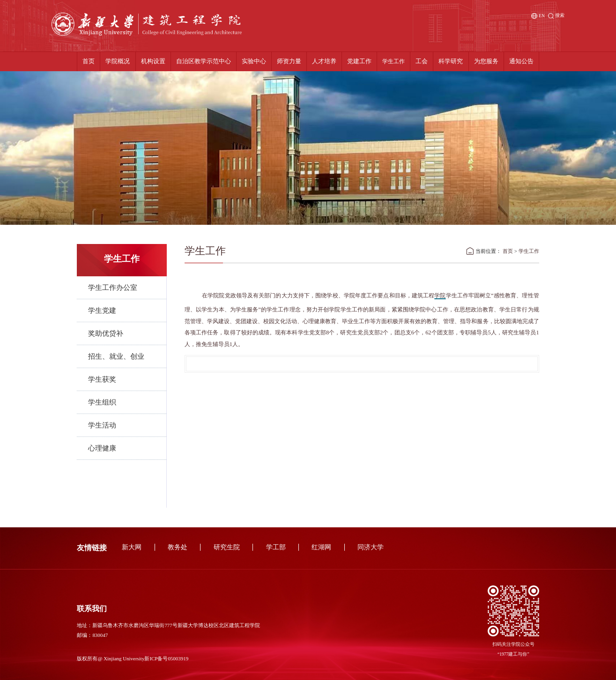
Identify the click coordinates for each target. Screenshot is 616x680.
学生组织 (102, 402)
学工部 (276, 547)
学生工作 (529, 251)
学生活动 (102, 425)
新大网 (132, 547)
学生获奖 (102, 379)
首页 (508, 251)
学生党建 (102, 310)
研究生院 (227, 547)
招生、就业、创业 (116, 356)
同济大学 (371, 547)
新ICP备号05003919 (166, 658)
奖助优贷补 (106, 333)
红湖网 (321, 547)
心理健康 (102, 448)
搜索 (557, 16)
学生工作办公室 (113, 288)
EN (538, 16)
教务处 (178, 547)
